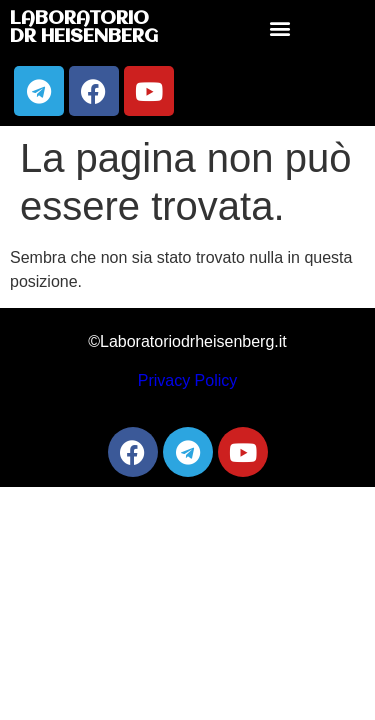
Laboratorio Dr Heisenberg (84, 28)
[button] (279, 28)
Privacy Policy (188, 380)
